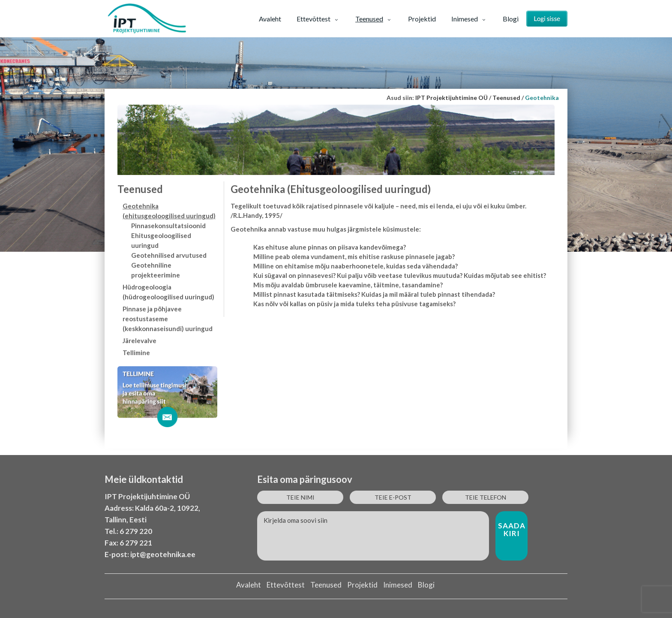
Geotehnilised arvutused (169, 255)
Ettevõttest (318, 19)
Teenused (374, 19)
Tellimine (136, 353)
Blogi (511, 19)
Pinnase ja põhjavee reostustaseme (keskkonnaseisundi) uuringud (168, 319)
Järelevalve (139, 341)
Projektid (422, 19)
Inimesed (469, 19)
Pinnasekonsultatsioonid (168, 226)
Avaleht (270, 19)
